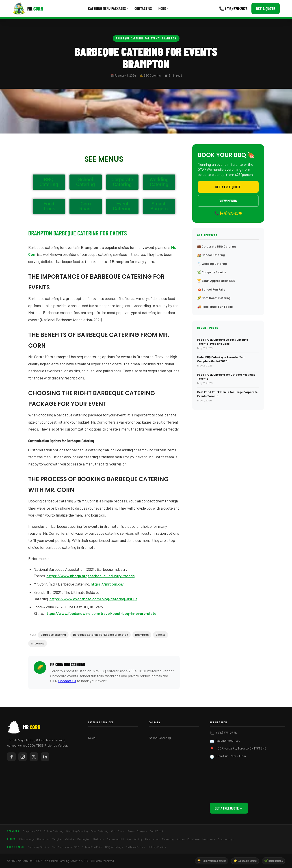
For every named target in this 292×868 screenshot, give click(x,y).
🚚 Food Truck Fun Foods (215, 307)
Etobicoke (194, 839)
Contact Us (143, 8)
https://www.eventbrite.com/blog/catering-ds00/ (93, 599)
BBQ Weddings (114, 847)
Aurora (181, 839)
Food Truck (157, 831)
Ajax (129, 839)
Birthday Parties (135, 847)
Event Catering (99, 831)
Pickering (168, 839)
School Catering (160, 738)
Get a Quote (266, 9)
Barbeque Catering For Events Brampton (146, 38)
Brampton (142, 635)
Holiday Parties (157, 847)
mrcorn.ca (38, 643)
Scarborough (226, 839)
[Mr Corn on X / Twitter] (34, 757)
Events (161, 635)
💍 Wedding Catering (212, 264)
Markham (98, 839)
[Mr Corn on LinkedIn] (45, 757)
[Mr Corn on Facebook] (11, 757)
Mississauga (27, 839)
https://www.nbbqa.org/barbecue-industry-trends (91, 576)
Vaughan (57, 839)
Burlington (84, 839)
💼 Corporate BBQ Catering (216, 246)
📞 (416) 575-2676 (228, 213)
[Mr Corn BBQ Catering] (28, 9)
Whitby (138, 839)
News (92, 738)
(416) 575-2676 (227, 733)
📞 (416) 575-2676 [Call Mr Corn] (233, 8)
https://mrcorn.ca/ (107, 584)
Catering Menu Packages (108, 8)
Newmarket (152, 839)
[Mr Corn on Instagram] (23, 757)
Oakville (70, 839)
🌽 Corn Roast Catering (214, 298)
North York (209, 839)
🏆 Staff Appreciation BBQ (216, 281)
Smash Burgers (137, 831)
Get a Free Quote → (229, 808)
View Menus (228, 201)
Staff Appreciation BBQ (65, 847)
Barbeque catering (53, 635)
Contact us (67, 681)
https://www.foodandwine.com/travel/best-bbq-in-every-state (101, 613)
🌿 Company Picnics (212, 272)
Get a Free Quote (228, 187)
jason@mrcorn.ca (228, 740)
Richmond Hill (115, 839)
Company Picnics (38, 847)
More (163, 8)
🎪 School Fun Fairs (211, 289)
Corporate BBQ (32, 831)
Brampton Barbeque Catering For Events (78, 233)
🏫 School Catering (211, 255)
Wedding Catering (77, 831)
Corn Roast (118, 831)
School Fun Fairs (92, 847)
